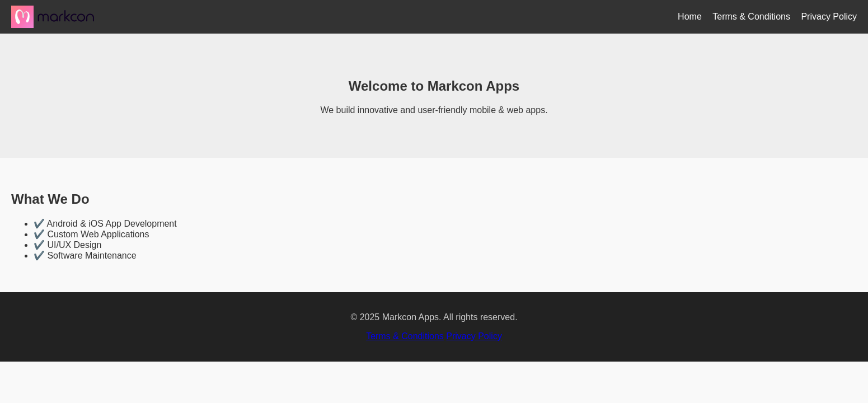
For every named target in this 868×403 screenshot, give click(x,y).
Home (690, 17)
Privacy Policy (829, 17)
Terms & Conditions (751, 17)
